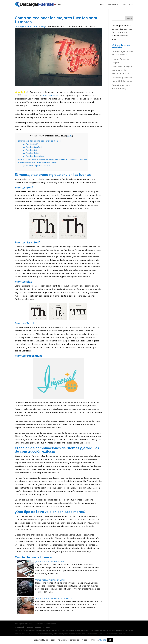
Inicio (102, 5)
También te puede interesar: (37, 166)
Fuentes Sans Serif (33, 147)
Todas (124, 5)
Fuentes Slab (30, 150)
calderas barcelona (114, 634)
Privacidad (29, 627)
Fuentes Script (31, 153)
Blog (131, 5)
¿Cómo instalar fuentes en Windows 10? (54, 598)
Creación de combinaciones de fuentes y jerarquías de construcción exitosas (52, 159)
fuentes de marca (51, 95)
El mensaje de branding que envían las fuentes (39, 141)
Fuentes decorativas (33, 156)
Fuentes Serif (30, 144)
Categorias (112, 5)
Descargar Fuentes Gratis (27, 26)
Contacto (46, 627)
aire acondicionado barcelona (94, 634)
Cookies (38, 627)
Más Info (103, 640)
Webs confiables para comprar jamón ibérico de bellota (122, 70)
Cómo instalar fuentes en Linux (50, 580)
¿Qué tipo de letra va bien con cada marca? (38, 162)
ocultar (70, 136)
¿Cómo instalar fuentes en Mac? (50, 561)
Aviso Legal (19, 627)
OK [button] (110, 640)
